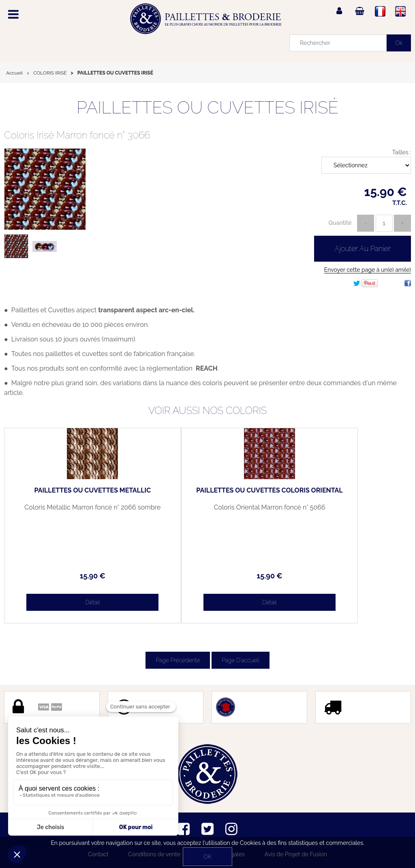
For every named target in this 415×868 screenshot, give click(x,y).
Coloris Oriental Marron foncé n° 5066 (207, 511)
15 (72, 576)
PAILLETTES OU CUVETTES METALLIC (72, 494)
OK (207, 857)
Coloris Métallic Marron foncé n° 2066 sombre (72, 511)
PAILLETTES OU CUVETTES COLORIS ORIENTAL (207, 494)
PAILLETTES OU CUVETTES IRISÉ (207, 108)
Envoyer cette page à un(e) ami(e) (368, 270)
